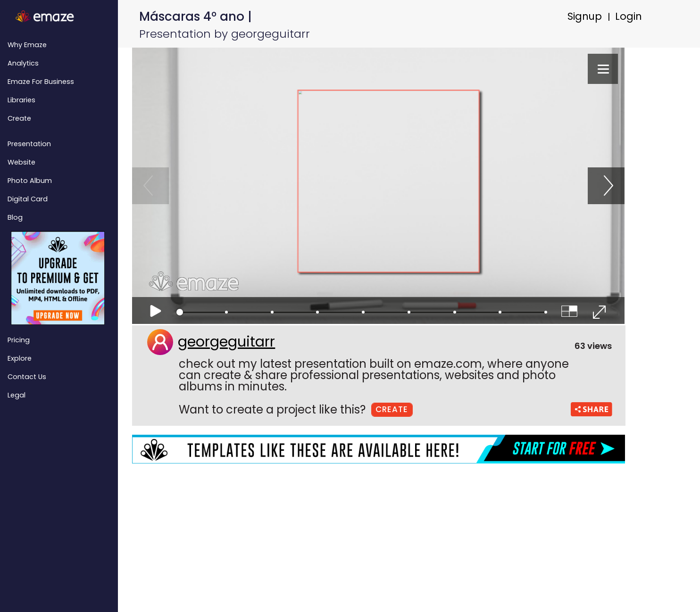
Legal (17, 395)
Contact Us (27, 377)
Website (21, 162)
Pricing (19, 340)
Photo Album (30, 181)
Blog (15, 217)
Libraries (21, 100)
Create (19, 118)
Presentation (29, 144)
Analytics (23, 63)
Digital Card (28, 199)
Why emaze (27, 45)
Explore (20, 358)
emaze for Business (41, 82)
